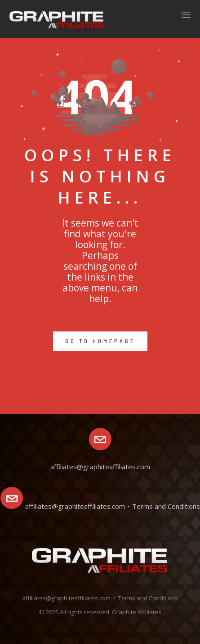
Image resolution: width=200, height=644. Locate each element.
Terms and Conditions (166, 506)
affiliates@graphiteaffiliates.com (75, 506)
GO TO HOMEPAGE (100, 341)
